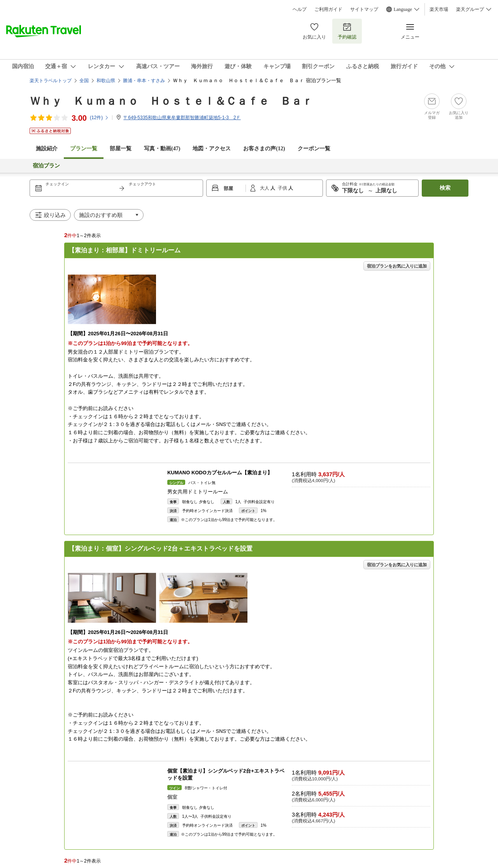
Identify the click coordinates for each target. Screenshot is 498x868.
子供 (283, 188)
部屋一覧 (121, 149)
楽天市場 (439, 9)
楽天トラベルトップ (51, 81)
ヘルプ (300, 9)
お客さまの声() (264, 149)
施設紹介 (47, 149)
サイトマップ (364, 9)
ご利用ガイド (328, 9)
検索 (445, 188)
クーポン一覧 (314, 149)
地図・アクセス (212, 149)
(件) (99, 118)
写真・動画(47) (162, 149)
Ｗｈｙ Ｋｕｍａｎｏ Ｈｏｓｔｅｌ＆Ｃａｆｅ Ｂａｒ (171, 101)
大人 (265, 188)
